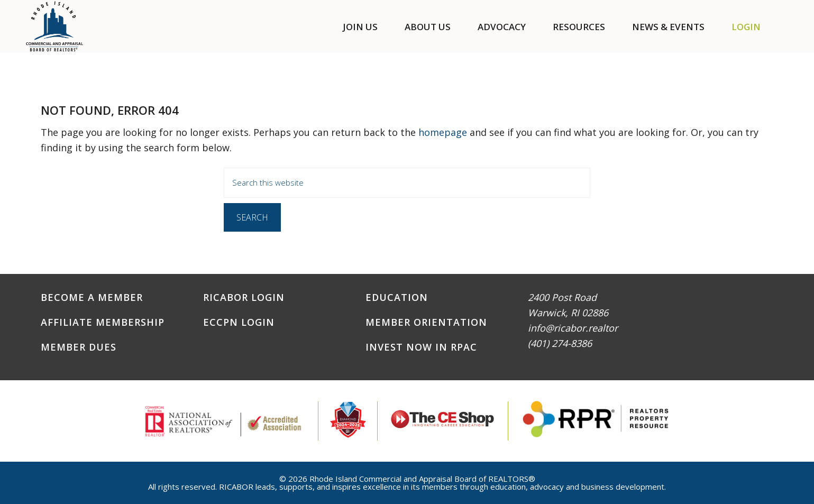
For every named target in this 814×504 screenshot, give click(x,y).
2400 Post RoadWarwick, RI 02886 (568, 305)
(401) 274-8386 (560, 343)
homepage (443, 132)
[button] (787, 27)
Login (746, 27)
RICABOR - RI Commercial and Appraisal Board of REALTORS (55, 26)
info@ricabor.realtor (573, 328)
